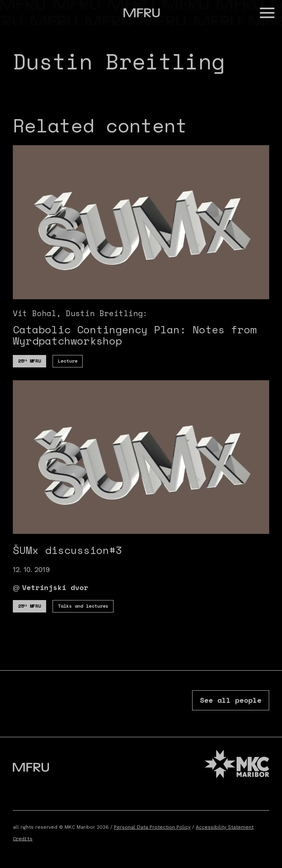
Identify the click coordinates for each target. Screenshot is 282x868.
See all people (231, 700)
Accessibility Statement (225, 827)
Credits (23, 839)
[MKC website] (237, 765)
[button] (267, 13)
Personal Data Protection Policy (152, 827)
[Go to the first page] (142, 13)
